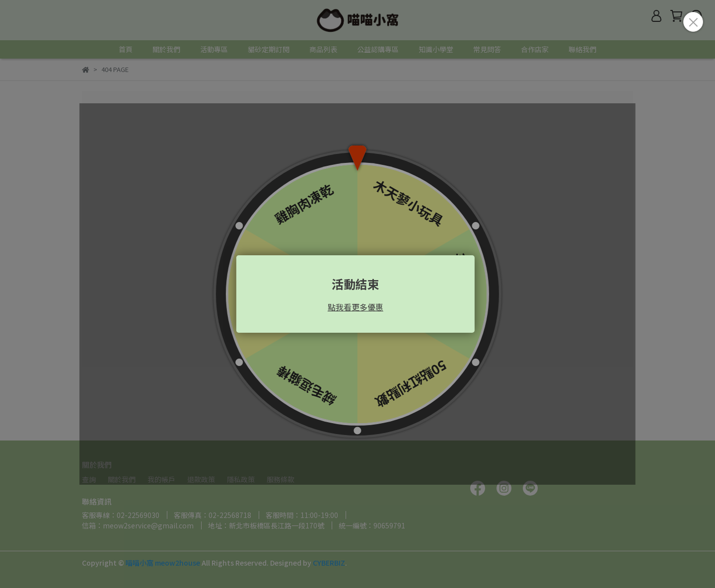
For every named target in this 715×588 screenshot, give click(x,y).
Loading (357, 294)
